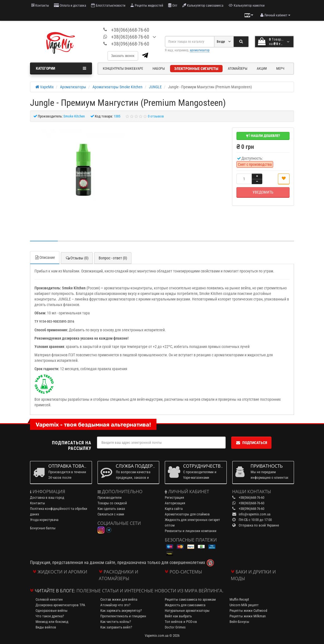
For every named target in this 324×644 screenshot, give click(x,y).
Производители (110, 498)
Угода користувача (44, 520)
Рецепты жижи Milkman (248, 616)
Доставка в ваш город (47, 498)
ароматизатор (200, 50)
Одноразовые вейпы (52, 611)
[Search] (241, 42)
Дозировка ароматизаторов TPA (60, 605)
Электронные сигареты (196, 69)
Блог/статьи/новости (108, 5)
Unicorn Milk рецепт (244, 605)
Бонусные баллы (43, 528)
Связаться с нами (111, 514)
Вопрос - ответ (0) (113, 258)
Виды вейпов (46, 627)
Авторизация (175, 503)
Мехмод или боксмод (52, 622)
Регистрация (174, 498)
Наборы (159, 69)
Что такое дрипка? (50, 616)
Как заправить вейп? (116, 627)
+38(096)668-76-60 (130, 44)
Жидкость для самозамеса (185, 605)
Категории (61, 68)
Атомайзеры (238, 69)
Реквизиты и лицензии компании (191, 531)
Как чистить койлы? (116, 622)
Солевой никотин (49, 599)
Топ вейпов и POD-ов (181, 622)
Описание (45, 257)
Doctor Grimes (175, 627)
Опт (173, 5)
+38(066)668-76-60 (130, 30)
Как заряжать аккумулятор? (121, 611)
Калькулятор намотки (246, 5)
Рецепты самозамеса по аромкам (190, 599)
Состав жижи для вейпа (119, 599)
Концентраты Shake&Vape (123, 69)
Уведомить (263, 192)
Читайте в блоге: (55, 591)
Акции (262, 69)
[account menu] (275, 15)
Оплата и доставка (70, 5)
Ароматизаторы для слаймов (187, 514)
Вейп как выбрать (178, 616)
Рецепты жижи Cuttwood (248, 611)
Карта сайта (174, 509)
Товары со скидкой (112, 503)
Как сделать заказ (111, 509)
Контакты (40, 5)
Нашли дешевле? (263, 136)
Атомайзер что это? (115, 605)
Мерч (280, 69)
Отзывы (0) (77, 258)
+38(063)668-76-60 (130, 37)
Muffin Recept (239, 599)
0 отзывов (156, 116)
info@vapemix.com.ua (255, 514)
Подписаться (251, 443)
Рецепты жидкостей (147, 5)
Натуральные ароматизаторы (187, 611)
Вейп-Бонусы (239, 622)
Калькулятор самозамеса (203, 5)
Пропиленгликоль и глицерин (123, 616)
